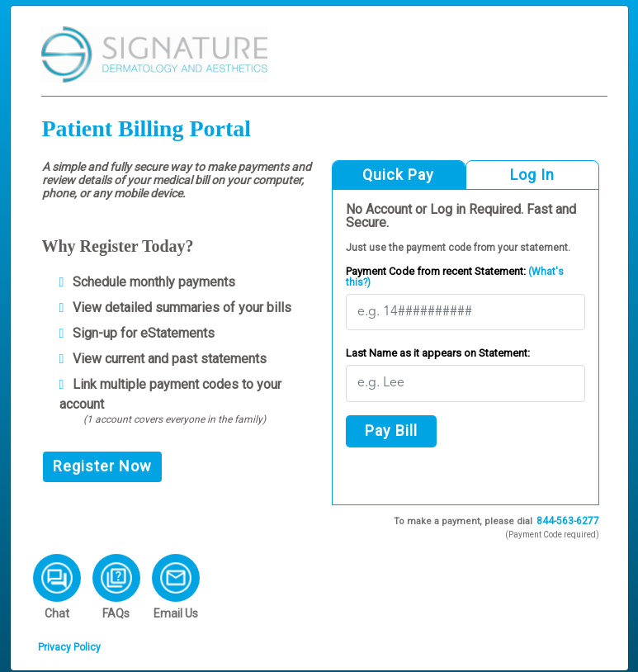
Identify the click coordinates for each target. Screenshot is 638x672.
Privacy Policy (69, 647)
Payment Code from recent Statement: (455, 277)
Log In (532, 175)
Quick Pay (398, 175)
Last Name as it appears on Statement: (438, 353)
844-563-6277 (568, 521)
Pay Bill (391, 431)
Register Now (102, 466)
